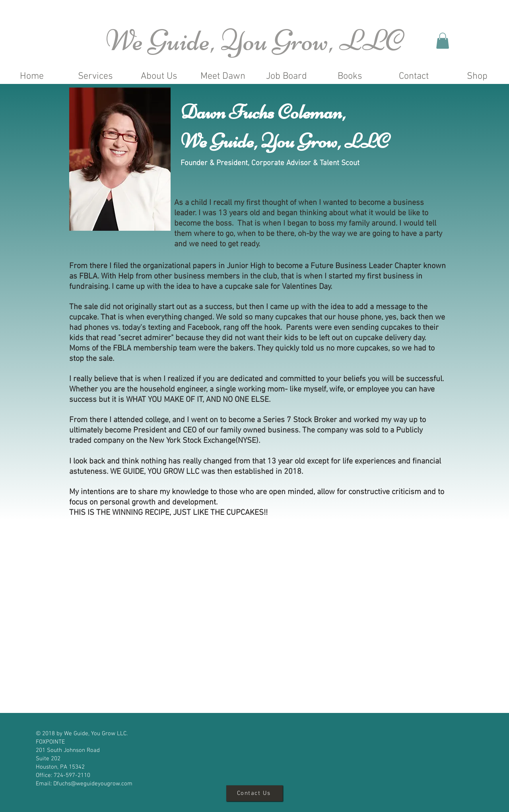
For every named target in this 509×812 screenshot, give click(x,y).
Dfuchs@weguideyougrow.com (93, 784)
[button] (443, 41)
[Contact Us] (254, 793)
